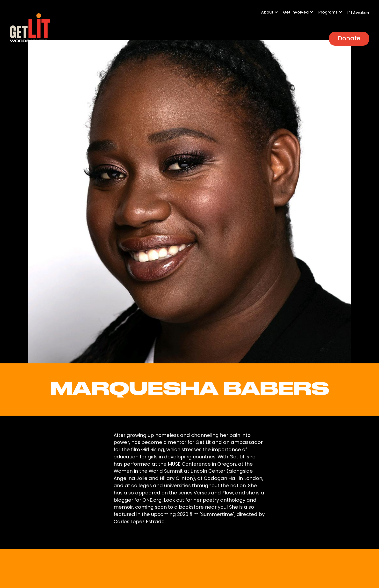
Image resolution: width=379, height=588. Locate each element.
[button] (272, 15)
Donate (349, 38)
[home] (30, 28)
